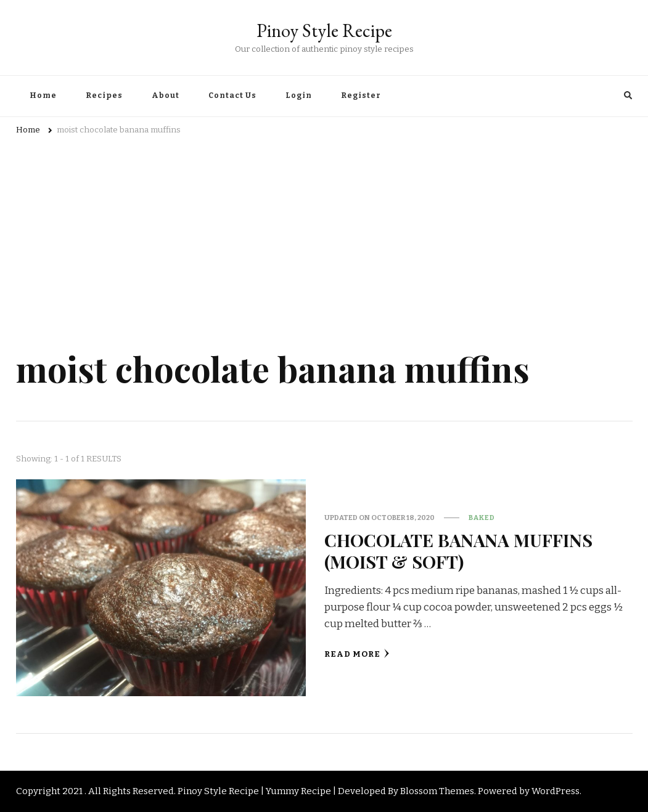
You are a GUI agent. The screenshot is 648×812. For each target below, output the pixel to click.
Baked (482, 518)
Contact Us (232, 95)
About (166, 95)
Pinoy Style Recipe (324, 30)
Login (299, 95)
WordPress (556, 791)
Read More (357, 654)
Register (361, 95)
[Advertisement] (324, 236)
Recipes (104, 95)
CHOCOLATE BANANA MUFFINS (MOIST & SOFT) (458, 550)
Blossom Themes (437, 791)
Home (43, 95)
